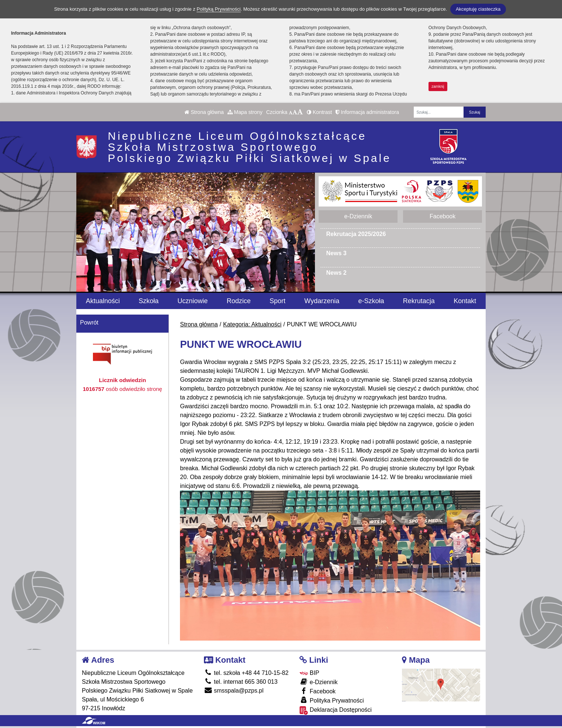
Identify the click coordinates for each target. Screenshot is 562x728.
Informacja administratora (367, 112)
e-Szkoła (371, 301)
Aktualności (103, 301)
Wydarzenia (322, 301)
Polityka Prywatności (332, 700)
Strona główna (204, 112)
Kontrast (319, 112)
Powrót (89, 323)
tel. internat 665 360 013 (241, 682)
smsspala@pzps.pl (234, 691)
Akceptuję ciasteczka (478, 9)
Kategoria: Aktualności (252, 324)
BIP (309, 673)
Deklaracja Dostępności (336, 710)
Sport (277, 301)
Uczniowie (192, 301)
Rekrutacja (419, 301)
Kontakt (465, 301)
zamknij (438, 86)
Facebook (443, 216)
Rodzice (239, 301)
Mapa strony (245, 112)
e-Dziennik (358, 216)
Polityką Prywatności (218, 9)
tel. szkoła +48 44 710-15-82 (246, 673)
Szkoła (149, 301)
